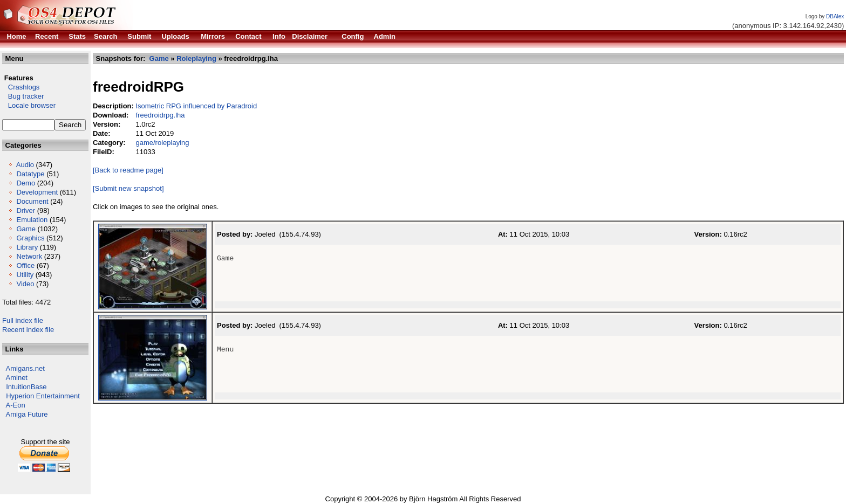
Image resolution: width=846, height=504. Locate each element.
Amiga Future (27, 414)
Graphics (30, 238)
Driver (26, 210)
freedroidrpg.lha (160, 115)
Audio (25, 165)
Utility (25, 275)
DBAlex (835, 16)
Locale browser (29, 105)
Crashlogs (21, 87)
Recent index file (28, 330)
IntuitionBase (26, 387)
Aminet (17, 378)
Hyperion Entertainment (43, 396)
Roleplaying (196, 58)
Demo (26, 183)
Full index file (23, 320)
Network (29, 256)
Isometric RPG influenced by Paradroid (196, 106)
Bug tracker (23, 96)
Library (27, 247)
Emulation (32, 220)
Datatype (30, 174)
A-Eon (16, 405)
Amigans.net (25, 368)
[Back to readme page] (128, 170)
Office (25, 265)
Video (25, 284)
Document (32, 201)
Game (26, 229)
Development (37, 192)
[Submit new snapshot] (128, 188)
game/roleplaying (162, 143)
